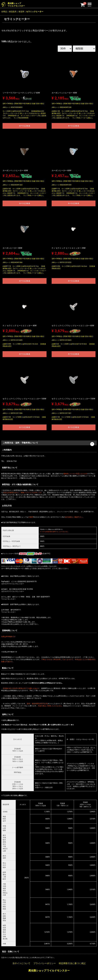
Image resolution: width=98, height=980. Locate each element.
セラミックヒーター (35, 12)
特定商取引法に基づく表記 (72, 963)
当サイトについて (21, 963)
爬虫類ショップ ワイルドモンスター (49, 971)
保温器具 (13, 12)
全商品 (4, 12)
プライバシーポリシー (45, 963)
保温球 (21, 12)
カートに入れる (25, 126)
